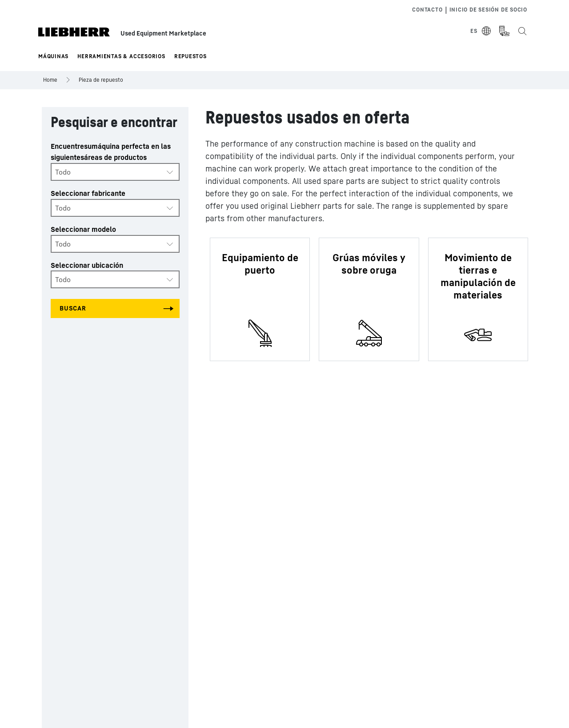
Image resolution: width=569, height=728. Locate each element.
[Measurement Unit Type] (504, 31)
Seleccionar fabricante (88, 193)
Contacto (427, 10)
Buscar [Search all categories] (73, 308)
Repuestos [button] (190, 56)
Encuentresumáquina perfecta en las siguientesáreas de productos (111, 152)
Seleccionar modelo (83, 229)
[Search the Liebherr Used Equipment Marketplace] (522, 31)
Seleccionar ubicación (87, 265)
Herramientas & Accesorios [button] (121, 56)
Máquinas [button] (53, 56)
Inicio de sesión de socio (489, 10)
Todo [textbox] (63, 172)
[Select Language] (481, 31)
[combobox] (115, 172)
